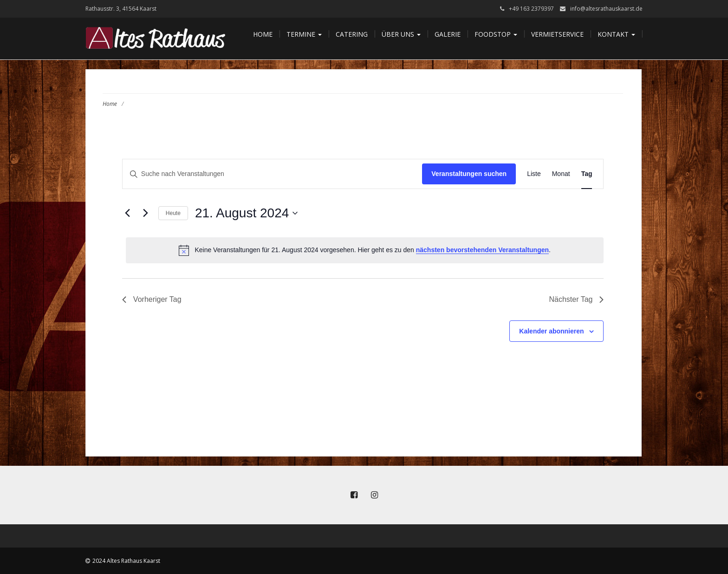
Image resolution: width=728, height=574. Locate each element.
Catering (352, 34)
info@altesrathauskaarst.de (606, 9)
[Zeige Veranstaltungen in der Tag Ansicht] (587, 174)
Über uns (401, 34)
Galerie (448, 34)
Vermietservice (557, 34)
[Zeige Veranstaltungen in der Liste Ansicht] (534, 174)
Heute (173, 213)
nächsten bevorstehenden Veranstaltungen (482, 250)
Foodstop (496, 34)
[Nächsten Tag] (146, 213)
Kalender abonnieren (551, 331)
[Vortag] (128, 213)
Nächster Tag (577, 299)
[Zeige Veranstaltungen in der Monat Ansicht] (561, 174)
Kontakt (616, 34)
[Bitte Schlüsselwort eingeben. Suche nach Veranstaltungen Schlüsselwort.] (272, 174)
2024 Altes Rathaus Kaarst (126, 561)
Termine (304, 34)
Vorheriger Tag (152, 299)
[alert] (365, 250)
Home (263, 34)
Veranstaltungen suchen (469, 174)
